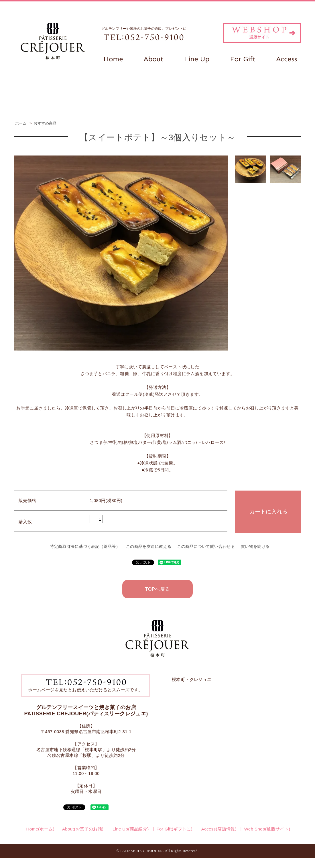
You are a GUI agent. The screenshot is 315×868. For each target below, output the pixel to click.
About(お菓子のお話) (83, 829)
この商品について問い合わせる (206, 546)
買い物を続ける (255, 546)
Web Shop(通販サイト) (267, 829)
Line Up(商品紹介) (130, 829)
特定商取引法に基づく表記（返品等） (85, 546)
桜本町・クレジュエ (192, 679)
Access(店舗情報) (218, 829)
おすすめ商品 (45, 123)
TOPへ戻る (157, 589)
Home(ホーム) (40, 829)
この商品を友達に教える (149, 546)
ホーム (21, 123)
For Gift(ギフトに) (175, 829)
